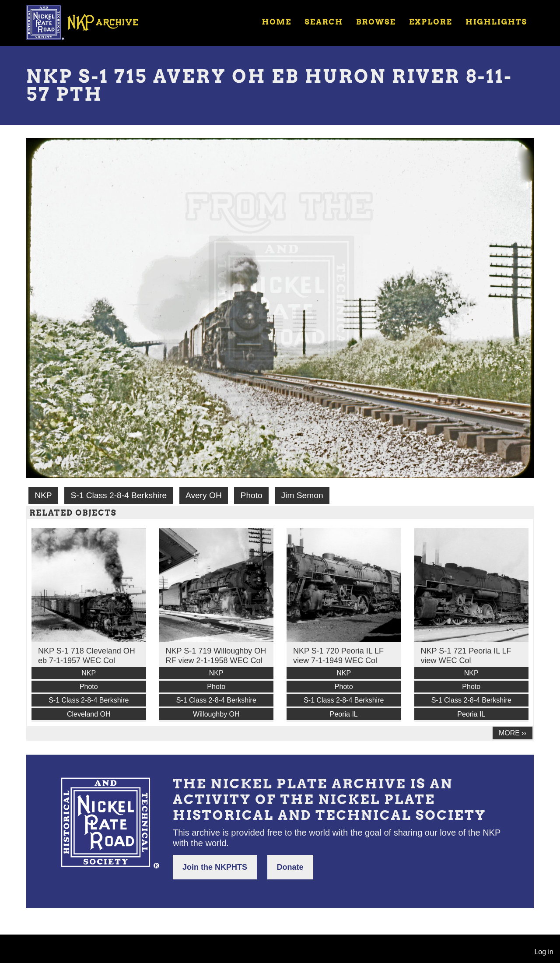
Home (276, 22)
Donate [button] (290, 867)
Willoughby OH (216, 714)
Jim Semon (302, 495)
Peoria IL (344, 714)
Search (324, 22)
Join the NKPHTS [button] (215, 867)
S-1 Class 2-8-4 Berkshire (119, 495)
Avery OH (204, 495)
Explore (431, 22)
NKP (43, 495)
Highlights (496, 22)
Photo (252, 495)
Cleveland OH (89, 714)
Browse (376, 22)
